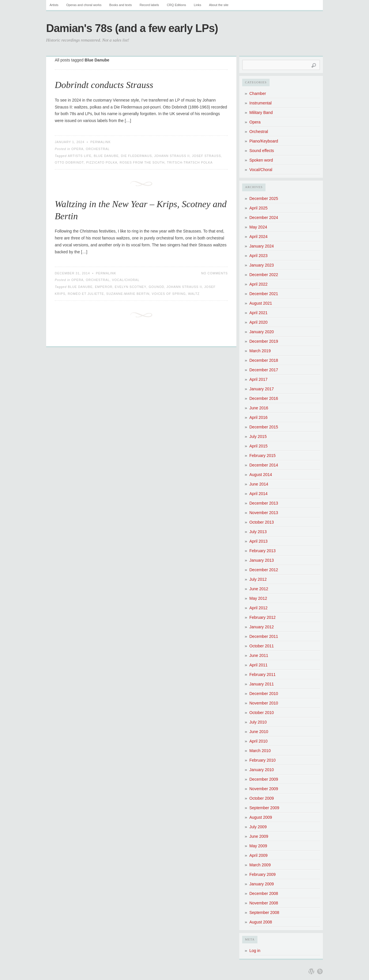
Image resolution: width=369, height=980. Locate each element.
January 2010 (262, 770)
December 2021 (264, 294)
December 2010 (264, 694)
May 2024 (258, 227)
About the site (219, 5)
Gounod (157, 287)
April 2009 (258, 855)
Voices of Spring (169, 294)
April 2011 (258, 665)
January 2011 (262, 684)
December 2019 (264, 341)
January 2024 (262, 246)
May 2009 (258, 846)
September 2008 (264, 912)
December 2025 (264, 198)
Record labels (149, 5)
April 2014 (258, 494)
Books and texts (121, 5)
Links (197, 5)
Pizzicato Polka (102, 162)
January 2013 (262, 560)
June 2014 (259, 484)
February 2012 (262, 617)
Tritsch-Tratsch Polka (190, 162)
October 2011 (262, 646)
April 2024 (258, 237)
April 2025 (258, 208)
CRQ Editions (177, 5)
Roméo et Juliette (86, 294)
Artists (54, 5)
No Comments (214, 273)
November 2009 (264, 789)
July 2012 (258, 579)
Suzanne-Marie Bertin (128, 294)
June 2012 (259, 589)
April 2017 (258, 379)
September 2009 (264, 808)
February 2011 (262, 674)
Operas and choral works (84, 5)
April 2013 (258, 541)
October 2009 (262, 798)
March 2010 (260, 751)
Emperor (104, 287)
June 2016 (259, 408)
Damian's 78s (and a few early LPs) (132, 28)
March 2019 (260, 351)
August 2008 (261, 922)
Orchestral (98, 149)
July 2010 (258, 722)
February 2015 (262, 456)
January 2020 (262, 332)
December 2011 (264, 636)
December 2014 (264, 465)
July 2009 (258, 827)
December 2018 (264, 360)
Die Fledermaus (136, 156)
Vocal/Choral (126, 280)
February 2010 (262, 760)
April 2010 (258, 741)
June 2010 (259, 732)
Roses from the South (142, 162)
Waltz (194, 294)
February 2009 (262, 874)
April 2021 (258, 313)
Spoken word (261, 160)
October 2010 (262, 713)
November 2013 (264, 513)
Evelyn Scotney (131, 287)
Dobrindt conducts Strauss (104, 85)
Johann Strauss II (172, 156)
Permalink (100, 142)
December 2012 (264, 570)
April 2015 (258, 446)
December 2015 (264, 427)
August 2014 (261, 475)
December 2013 (264, 503)
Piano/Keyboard (264, 141)
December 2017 (264, 370)
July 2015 (258, 436)
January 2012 (262, 627)
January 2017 (262, 389)
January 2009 (262, 884)
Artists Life (80, 156)
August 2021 (261, 303)
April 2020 (258, 322)
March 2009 (260, 865)
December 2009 (264, 779)
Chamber (258, 93)
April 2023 (258, 256)
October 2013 (262, 522)
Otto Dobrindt (69, 162)
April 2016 (258, 417)
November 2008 (264, 903)
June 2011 (259, 655)
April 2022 (258, 284)
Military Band (261, 113)
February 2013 (262, 551)
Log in (255, 951)
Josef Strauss (207, 156)
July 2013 (258, 532)
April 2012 (258, 608)
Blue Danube (106, 156)
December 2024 (264, 218)
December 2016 (264, 398)
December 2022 (264, 275)
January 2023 (262, 265)
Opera (77, 149)
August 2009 (261, 817)
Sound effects (262, 151)
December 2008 (264, 893)
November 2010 (264, 703)
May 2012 (258, 598)
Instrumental (260, 103)
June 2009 (259, 836)
